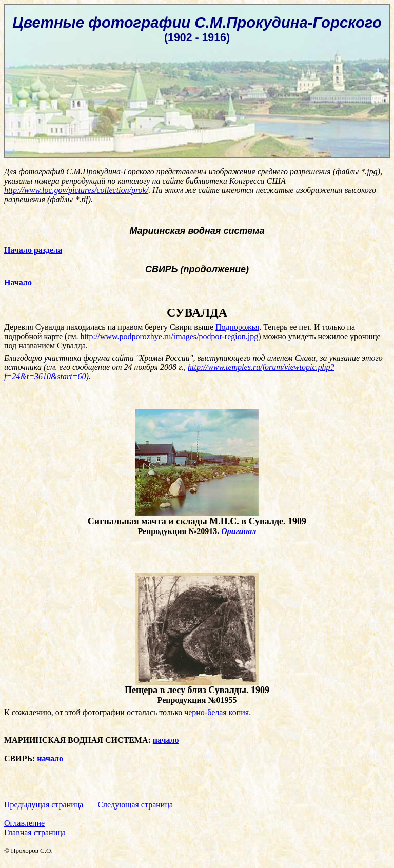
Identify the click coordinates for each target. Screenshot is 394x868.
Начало (18, 282)
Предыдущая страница (44, 805)
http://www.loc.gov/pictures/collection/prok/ (76, 190)
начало (166, 740)
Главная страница (35, 832)
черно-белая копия (216, 712)
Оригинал (239, 531)
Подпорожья (237, 327)
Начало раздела (33, 250)
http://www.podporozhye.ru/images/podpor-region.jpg (170, 336)
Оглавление (24, 823)
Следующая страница (135, 805)
